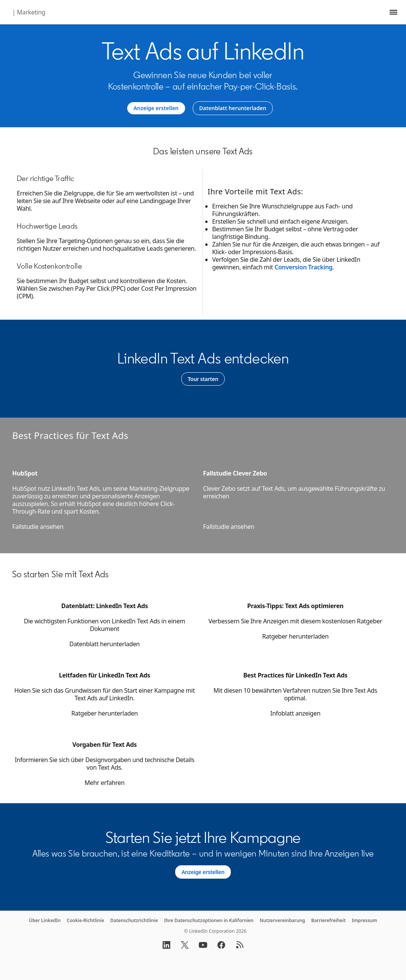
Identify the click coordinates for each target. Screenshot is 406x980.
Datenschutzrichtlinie (134, 920)
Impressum (364, 920)
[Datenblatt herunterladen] (233, 108)
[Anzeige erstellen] (156, 108)
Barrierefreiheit (328, 920)
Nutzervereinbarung (282, 920)
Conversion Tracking (304, 267)
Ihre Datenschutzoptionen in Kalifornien (209, 920)
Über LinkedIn (45, 920)
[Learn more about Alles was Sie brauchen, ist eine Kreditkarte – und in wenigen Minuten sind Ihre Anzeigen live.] (203, 872)
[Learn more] (203, 379)
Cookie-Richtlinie (85, 920)
